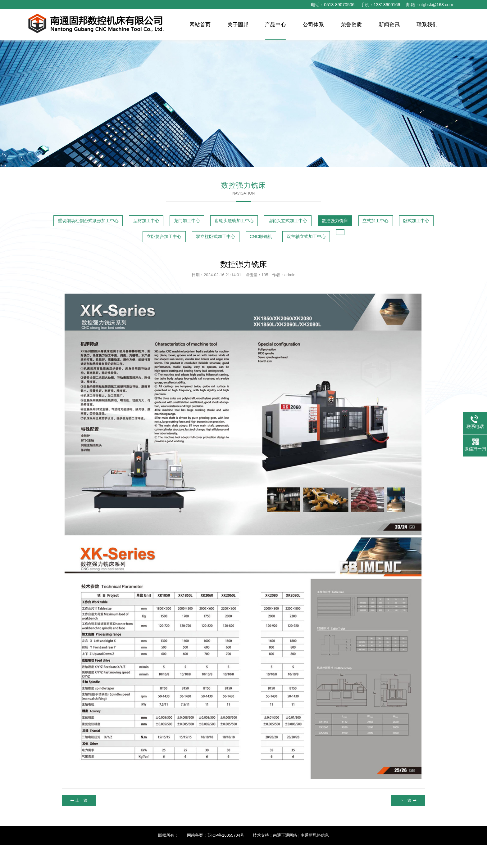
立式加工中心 (142, 239)
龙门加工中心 (249, 222)
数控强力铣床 (82, 239)
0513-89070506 (339, 5)
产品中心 (275, 25)
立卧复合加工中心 (268, 239)
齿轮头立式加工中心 (393, 222)
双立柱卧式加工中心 (341, 239)
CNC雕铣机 (407, 239)
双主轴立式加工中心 (229, 258)
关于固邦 (238, 25)
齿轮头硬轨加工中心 (317, 222)
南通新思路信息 (315, 859)
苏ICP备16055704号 (226, 859)
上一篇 (80, 823)
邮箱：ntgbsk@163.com (430, 5)
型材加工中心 (189, 222)
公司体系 (313, 25)
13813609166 (387, 5)
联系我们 (427, 25)
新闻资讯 (389, 25)
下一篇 (407, 823)
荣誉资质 (351, 25)
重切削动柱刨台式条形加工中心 (107, 222)
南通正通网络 (285, 859)
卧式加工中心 (203, 239)
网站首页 (200, 25)
